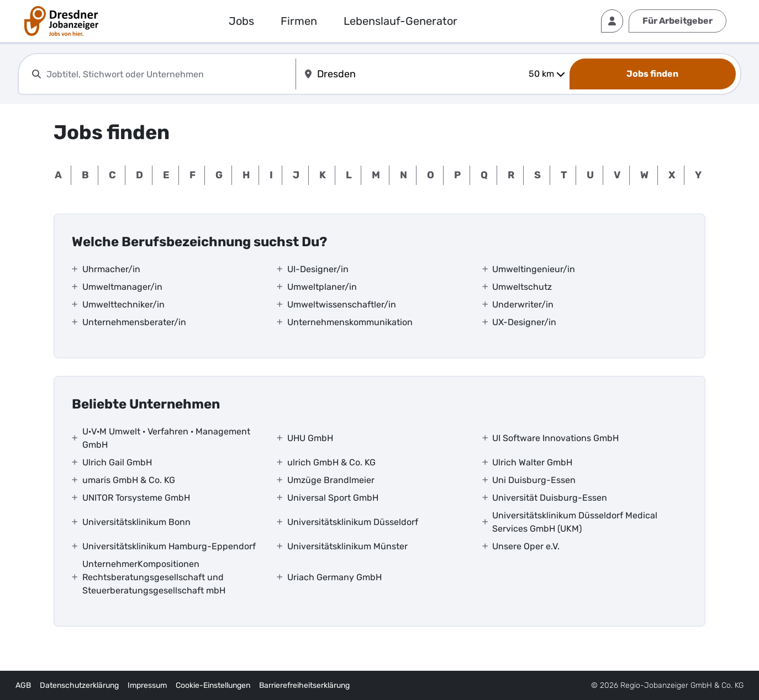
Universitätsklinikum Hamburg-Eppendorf (169, 546)
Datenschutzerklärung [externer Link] (79, 685)
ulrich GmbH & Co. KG (331, 462)
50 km (547, 74)
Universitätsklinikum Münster (347, 546)
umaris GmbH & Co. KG (129, 480)
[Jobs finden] (653, 74)
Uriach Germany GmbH (334, 577)
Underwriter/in (523, 304)
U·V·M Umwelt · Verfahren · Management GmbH (166, 438)
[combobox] (169, 74)
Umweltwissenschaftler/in (342, 304)
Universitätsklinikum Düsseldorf (353, 522)
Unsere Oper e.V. (526, 546)
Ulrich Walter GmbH (532, 462)
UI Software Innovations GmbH (555, 438)
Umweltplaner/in (322, 287)
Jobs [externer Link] (241, 21)
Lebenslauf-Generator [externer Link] (400, 21)
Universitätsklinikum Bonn (136, 522)
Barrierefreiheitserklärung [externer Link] (304, 685)
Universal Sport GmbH (333, 498)
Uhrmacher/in (111, 269)
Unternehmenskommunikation (350, 322)
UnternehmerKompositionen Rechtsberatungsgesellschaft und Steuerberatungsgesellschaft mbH (154, 577)
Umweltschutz (522, 287)
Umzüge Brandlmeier (331, 480)
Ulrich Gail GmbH (117, 462)
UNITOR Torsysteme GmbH (136, 498)
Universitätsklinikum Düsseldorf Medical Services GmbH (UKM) (575, 522)
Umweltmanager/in (122, 287)
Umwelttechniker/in (123, 304)
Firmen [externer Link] (299, 21)
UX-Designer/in (524, 322)
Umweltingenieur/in (534, 269)
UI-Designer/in (318, 269)
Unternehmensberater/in (134, 322)
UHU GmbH (310, 438)
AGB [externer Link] (23, 685)
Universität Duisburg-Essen (550, 498)
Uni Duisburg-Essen (534, 480)
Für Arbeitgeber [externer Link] (678, 21)
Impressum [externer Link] (147, 685)
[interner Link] (61, 21)
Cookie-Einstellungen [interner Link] (213, 685)
